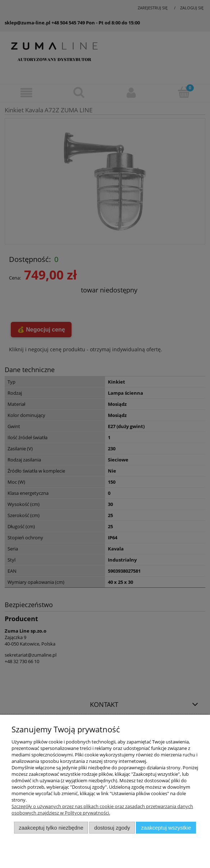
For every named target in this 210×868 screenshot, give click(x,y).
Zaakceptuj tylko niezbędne (51, 828)
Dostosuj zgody (112, 828)
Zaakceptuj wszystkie (166, 828)
